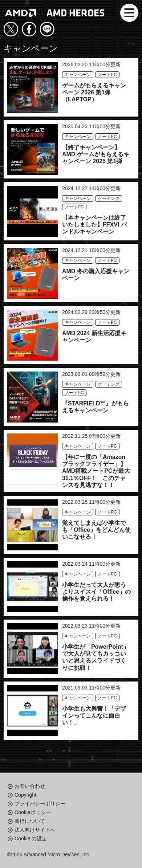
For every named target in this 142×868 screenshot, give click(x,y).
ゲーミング (109, 199)
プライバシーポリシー (40, 804)
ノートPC (107, 75)
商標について (30, 821)
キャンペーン (78, 75)
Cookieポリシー (33, 812)
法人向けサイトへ (35, 830)
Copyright (25, 795)
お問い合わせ (30, 786)
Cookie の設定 (31, 838)
